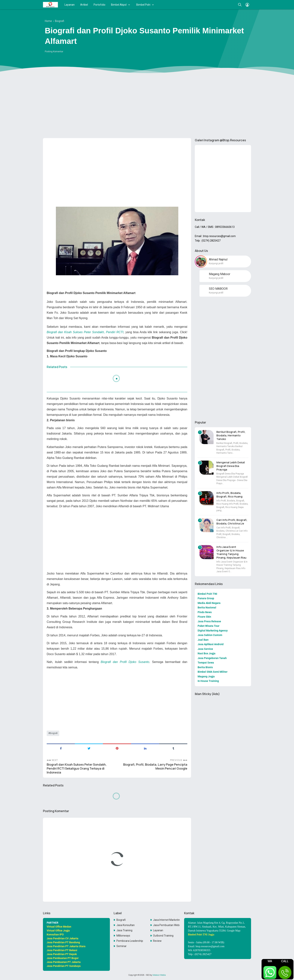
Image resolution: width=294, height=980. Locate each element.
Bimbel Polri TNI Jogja (201, 935)
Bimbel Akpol (119, 5)
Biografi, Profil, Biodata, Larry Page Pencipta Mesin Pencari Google (155, 767)
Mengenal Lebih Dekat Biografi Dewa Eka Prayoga (231, 466)
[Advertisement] (147, 106)
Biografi (54, 733)
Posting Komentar (54, 52)
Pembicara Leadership (130, 941)
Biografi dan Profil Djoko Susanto (125, 662)
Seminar (121, 946)
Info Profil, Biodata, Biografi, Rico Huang (229, 495)
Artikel (84, 5)
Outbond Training (163, 936)
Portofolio (99, 5)
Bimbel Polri (143, 5)
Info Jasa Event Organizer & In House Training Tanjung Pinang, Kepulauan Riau (231, 552)
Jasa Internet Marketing (166, 920)
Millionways (123, 936)
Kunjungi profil (216, 263)
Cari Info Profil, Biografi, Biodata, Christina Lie (232, 522)
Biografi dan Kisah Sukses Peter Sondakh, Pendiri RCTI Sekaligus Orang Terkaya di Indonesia (77, 769)
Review (157, 941)
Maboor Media (159, 975)
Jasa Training (124, 930)
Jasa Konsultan (126, 925)
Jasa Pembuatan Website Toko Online (166, 925)
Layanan (70, 5)
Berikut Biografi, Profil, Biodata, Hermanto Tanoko (231, 435)
